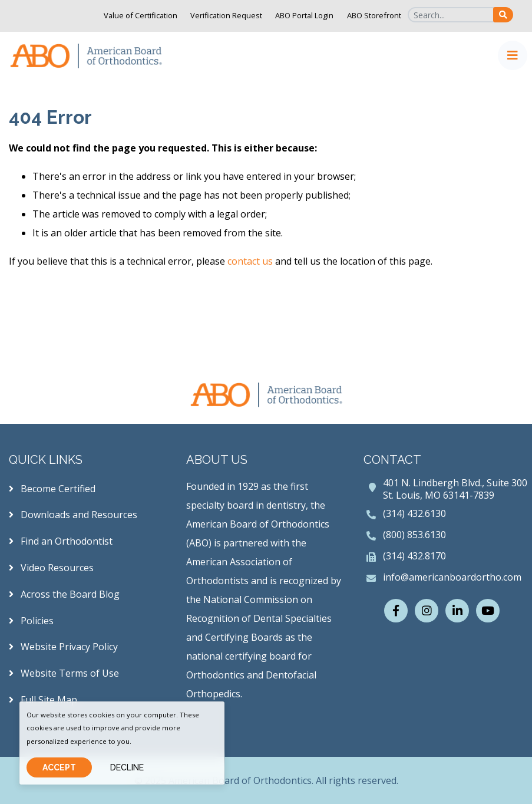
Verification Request (226, 15)
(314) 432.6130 (414, 513)
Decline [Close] (127, 767)
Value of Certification (141, 15)
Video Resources (51, 568)
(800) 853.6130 (414, 535)
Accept (59, 767)
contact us (250, 261)
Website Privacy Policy (63, 647)
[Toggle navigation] (513, 55)
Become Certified (52, 489)
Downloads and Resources (73, 515)
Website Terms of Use (64, 673)
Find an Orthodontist (61, 541)
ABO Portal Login (304, 15)
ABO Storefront (374, 15)
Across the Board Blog (64, 594)
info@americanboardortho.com (452, 577)
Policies (31, 621)
